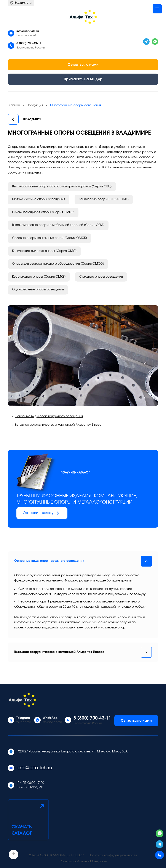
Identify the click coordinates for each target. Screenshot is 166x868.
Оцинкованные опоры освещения (38, 290)
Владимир (21, 3)
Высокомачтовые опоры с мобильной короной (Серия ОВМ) (58, 225)
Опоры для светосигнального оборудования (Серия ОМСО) (58, 264)
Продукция (24, 119)
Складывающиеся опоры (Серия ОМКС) (43, 212)
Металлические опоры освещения (39, 199)
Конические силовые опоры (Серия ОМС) (44, 251)
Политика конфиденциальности (113, 855)
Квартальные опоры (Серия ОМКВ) (39, 277)
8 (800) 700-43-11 (29, 43)
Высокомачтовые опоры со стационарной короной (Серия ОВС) (62, 187)
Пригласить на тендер (83, 79)
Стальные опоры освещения (101, 277)
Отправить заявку (42, 513)
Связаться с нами (83, 65)
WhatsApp (50, 718)
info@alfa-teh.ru (28, 31)
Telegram (23, 718)
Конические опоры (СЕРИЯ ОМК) (104, 199)
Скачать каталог (28, 819)
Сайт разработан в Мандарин (83, 862)
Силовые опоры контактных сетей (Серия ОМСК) (49, 238)
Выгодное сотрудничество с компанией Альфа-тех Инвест (59, 425)
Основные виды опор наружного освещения (49, 416)
